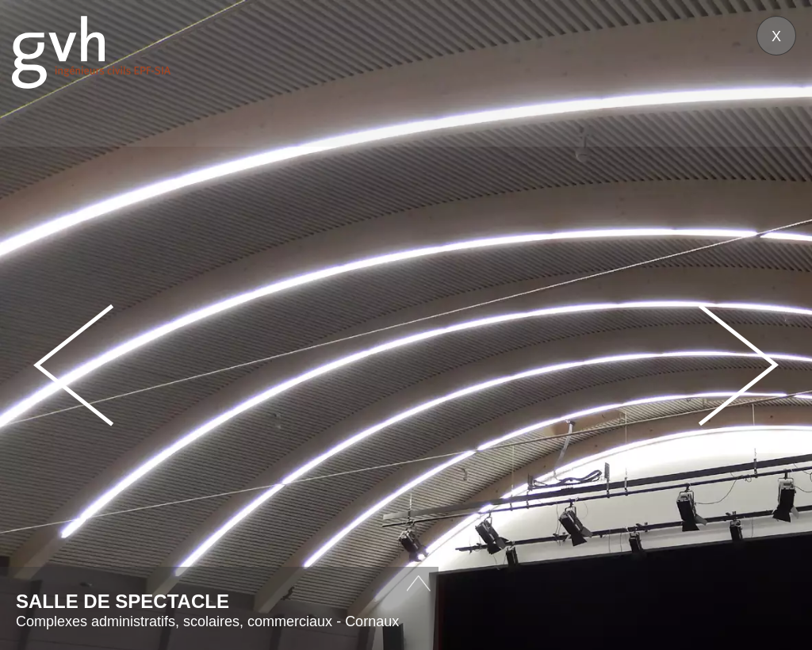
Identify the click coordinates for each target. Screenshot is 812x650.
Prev (74, 365)
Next (738, 365)
